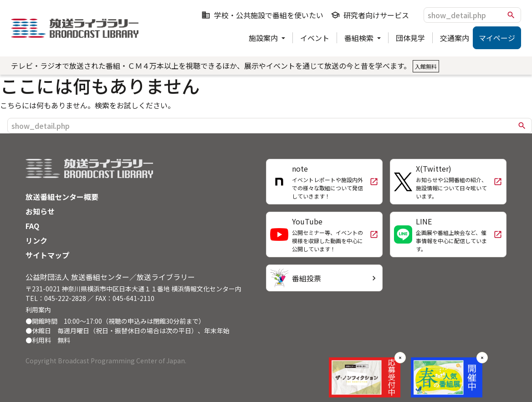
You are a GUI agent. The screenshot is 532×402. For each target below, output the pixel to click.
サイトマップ (47, 255)
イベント (315, 38)
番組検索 (360, 38)
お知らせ (40, 211)
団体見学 (410, 38)
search (511, 15)
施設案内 (264, 38)
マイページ (497, 38)
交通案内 (455, 38)
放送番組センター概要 (62, 197)
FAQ (32, 226)
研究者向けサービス (370, 15)
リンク (36, 240)
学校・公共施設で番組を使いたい (262, 15)
